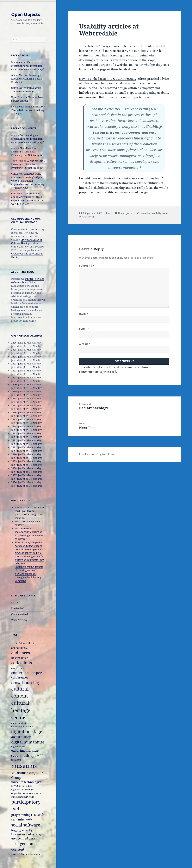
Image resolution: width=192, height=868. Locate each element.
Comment (87, 266)
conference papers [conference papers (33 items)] (27, 673)
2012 (14, 440)
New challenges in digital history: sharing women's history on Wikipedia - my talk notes (29, 558)
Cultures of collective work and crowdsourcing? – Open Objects (27, 177)
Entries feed (18, 608)
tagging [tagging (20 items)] (16, 830)
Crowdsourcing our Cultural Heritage (27, 241)
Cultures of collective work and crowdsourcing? (26, 90)
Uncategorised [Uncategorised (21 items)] (21, 834)
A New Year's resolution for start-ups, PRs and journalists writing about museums (30, 513)
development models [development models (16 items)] (22, 727)
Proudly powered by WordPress (96, 454)
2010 (14, 454)
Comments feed (19, 614)
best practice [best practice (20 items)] (20, 658)
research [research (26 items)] (38, 815)
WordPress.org (19, 620)
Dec (40, 388)
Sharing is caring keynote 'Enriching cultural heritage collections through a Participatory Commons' (29, 574)
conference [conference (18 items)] (18, 668)
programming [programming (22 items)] (21, 815)
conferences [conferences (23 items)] (20, 677)
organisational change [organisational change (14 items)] (22, 789)
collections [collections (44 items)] (22, 663)
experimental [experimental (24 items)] (21, 750)
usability (157, 213)
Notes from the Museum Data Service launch (27, 99)
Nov (35, 367)
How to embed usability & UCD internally (108, 79)
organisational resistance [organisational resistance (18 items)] (26, 793)
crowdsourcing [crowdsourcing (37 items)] (25, 683)
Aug (22, 367)
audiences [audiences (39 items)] (21, 653)
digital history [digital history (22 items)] (21, 737)
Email (84, 329)
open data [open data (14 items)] (27, 786)
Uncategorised (126, 213)
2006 (14, 482)
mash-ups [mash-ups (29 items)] (28, 755)
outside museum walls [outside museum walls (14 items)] (22, 797)
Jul (17, 395)
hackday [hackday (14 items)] (15, 756)
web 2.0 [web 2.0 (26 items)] (17, 854)
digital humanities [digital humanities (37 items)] (28, 742)
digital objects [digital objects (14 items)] (18, 746)
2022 (14, 371)
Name (84, 314)
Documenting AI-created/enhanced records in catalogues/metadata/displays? (28, 66)
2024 (14, 357)
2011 (14, 447)
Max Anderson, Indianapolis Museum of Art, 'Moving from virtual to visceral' (29, 534)
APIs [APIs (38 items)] (30, 643)
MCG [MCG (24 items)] (40, 756)
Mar (29, 350)
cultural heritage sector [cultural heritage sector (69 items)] (21, 710)
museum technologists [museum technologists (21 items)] (27, 782)
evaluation (146, 213)
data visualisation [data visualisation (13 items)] (20, 723)
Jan (20, 357)
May (39, 378)
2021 (14, 378)
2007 (14, 475)
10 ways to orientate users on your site (126, 46)
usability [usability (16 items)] (36, 835)
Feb (24, 343)
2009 (14, 461)
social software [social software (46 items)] (26, 825)
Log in (15, 603)
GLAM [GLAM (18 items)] (36, 751)
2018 (14, 399)
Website (84, 344)
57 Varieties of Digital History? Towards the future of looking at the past (28, 110)
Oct (31, 353)
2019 (14, 392)
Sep (26, 360)
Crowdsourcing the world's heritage (28, 202)
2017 (14, 405)
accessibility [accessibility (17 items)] (18, 643)
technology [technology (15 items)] (28, 830)
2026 (14, 343)
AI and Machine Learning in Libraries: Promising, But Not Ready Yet (27, 79)
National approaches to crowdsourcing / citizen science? (28, 184)
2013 (14, 433)
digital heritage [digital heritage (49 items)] (27, 731)
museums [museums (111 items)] (24, 766)
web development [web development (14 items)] (32, 855)
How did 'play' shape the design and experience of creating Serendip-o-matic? (30, 546)
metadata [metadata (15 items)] (16, 760)
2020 (14, 385)
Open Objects (26, 14)
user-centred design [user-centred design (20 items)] (24, 838)
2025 (14, 350)
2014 (14, 426)
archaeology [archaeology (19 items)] (19, 648)
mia (110, 213)
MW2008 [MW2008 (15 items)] (16, 786)
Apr (34, 412)
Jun (13, 360)
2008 (14, 468)
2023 (14, 364)
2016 (14, 412)
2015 (14, 419)
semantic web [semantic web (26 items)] (22, 819)
